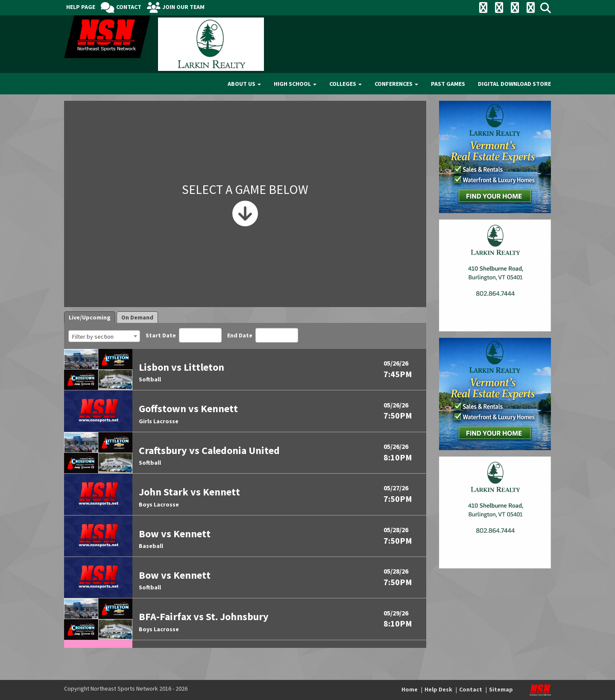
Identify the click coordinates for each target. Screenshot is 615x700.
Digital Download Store (514, 84)
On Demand (137, 317)
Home (410, 689)
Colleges (346, 84)
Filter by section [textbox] (93, 337)
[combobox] (104, 336)
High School (295, 84)
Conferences (396, 84)
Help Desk (438, 689)
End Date (263, 335)
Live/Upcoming (90, 317)
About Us (244, 84)
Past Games (448, 84)
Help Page (81, 7)
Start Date (184, 335)
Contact (129, 7)
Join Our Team (183, 7)
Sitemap (501, 689)
